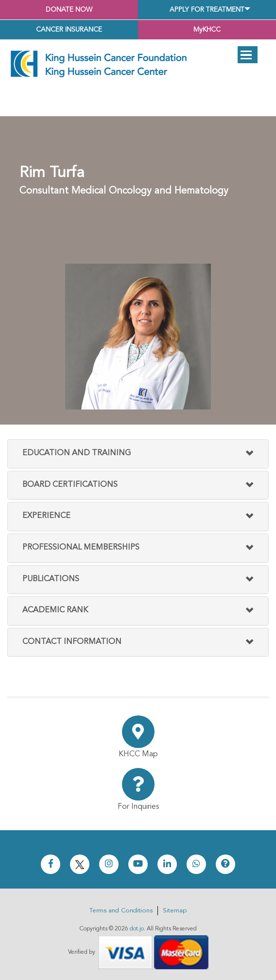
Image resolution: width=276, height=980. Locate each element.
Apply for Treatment (207, 10)
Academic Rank (55, 610)
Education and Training (77, 453)
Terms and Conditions (121, 911)
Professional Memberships (81, 548)
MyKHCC (207, 30)
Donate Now (69, 10)
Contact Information (72, 642)
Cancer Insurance (69, 30)
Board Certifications (70, 485)
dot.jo (137, 929)
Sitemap (175, 911)
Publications (51, 579)
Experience (46, 516)
